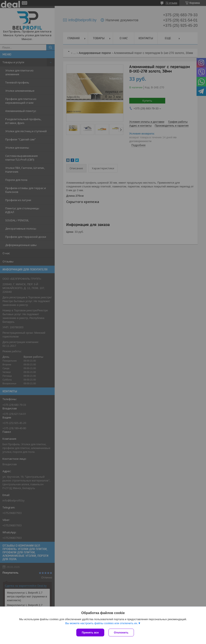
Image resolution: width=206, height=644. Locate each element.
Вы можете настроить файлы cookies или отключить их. (102, 623)
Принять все (90, 633)
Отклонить (121, 633)
